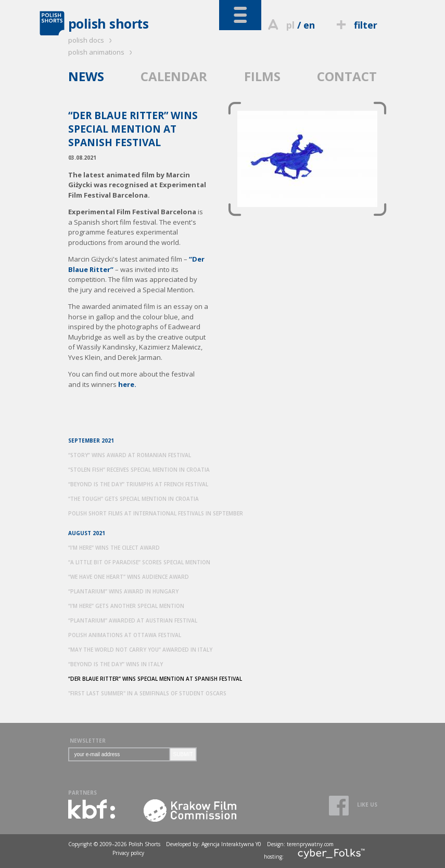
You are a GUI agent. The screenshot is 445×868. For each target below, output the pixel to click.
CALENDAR (174, 76)
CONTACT (347, 76)
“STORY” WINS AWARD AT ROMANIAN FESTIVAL (130, 455)
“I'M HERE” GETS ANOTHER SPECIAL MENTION (126, 606)
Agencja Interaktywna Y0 (231, 844)
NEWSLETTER (88, 741)
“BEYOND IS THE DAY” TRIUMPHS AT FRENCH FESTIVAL (138, 484)
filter (355, 25)
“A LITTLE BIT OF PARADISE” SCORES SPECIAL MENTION (139, 562)
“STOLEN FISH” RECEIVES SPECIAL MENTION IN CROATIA (139, 470)
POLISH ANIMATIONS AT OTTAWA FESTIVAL (125, 635)
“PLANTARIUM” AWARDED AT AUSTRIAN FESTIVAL (133, 620)
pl (290, 25)
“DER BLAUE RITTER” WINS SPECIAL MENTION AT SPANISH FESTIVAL (155, 679)
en (309, 25)
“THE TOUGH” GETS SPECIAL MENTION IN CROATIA (133, 499)
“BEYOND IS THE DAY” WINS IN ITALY (116, 664)
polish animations (102, 52)
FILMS (262, 76)
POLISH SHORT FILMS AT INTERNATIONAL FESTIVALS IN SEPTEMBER (156, 513)
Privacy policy (128, 853)
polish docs (92, 40)
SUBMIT (183, 754)
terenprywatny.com (310, 844)
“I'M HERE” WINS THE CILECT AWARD (114, 548)
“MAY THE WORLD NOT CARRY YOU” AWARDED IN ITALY (140, 650)
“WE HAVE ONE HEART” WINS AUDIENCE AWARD (129, 577)
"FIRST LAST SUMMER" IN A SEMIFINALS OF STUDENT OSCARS (147, 693)
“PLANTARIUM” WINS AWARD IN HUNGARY (123, 591)
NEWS (86, 76)
